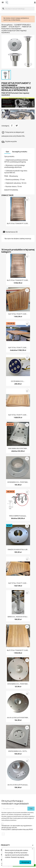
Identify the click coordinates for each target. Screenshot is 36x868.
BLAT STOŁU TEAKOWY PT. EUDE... (18, 223)
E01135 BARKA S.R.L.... (18, 381)
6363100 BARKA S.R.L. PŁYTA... (18, 751)
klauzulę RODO (28, 829)
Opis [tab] (7, 152)
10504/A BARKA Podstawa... (18, 516)
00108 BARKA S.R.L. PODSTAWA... (18, 482)
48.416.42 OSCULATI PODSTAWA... (18, 718)
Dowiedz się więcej (18, 857)
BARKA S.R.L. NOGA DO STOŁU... (18, 617)
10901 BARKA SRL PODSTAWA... (18, 448)
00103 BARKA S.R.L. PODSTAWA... (18, 684)
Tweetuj (17, 126)
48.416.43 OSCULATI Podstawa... (18, 785)
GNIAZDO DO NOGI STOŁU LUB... (18, 550)
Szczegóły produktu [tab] (20, 152)
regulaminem (27, 826)
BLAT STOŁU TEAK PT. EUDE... (18, 314)
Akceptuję (25, 862)
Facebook (3, 834)
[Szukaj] (18, 9)
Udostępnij (12, 126)
